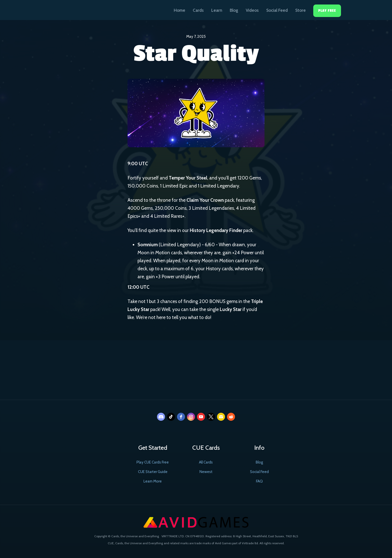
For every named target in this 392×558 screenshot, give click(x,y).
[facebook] (181, 417)
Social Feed (277, 10)
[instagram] (191, 417)
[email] (221, 417)
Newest (206, 472)
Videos (252, 10)
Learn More (153, 481)
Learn (217, 10)
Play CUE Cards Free (153, 462)
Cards (198, 10)
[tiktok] (171, 417)
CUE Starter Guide (153, 472)
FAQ (259, 481)
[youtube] (201, 417)
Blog (234, 10)
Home (179, 10)
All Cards (206, 462)
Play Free (327, 11)
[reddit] (231, 417)
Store (300, 10)
